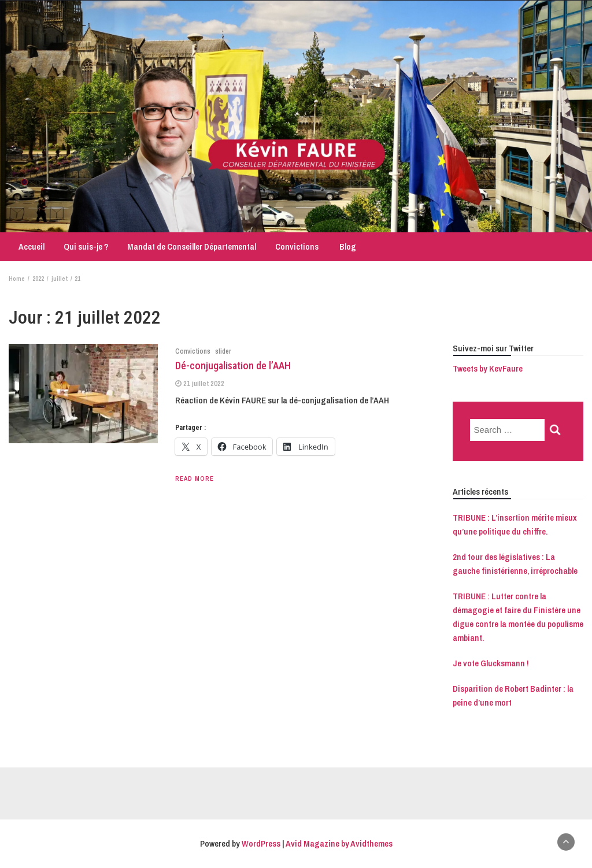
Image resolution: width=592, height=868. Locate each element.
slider (223, 351)
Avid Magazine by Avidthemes (339, 843)
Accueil (31, 246)
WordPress (261, 843)
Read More (195, 478)
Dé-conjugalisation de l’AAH (233, 366)
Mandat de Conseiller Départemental (192, 246)
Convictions (297, 246)
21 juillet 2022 (204, 383)
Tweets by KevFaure (488, 368)
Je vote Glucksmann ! (491, 663)
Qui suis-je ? (86, 246)
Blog (347, 246)
